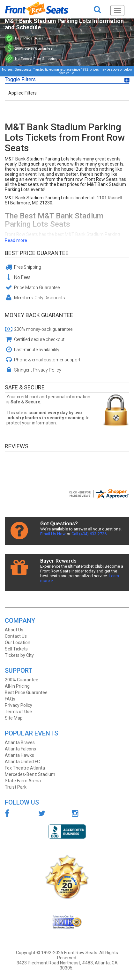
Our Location (18, 643)
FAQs (10, 699)
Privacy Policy (19, 705)
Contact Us (16, 636)
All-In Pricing (17, 686)
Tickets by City (19, 655)
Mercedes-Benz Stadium (30, 774)
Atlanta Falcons (20, 749)
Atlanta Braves (20, 742)
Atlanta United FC (22, 762)
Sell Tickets (16, 649)
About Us (14, 630)
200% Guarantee (22, 680)
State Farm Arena (23, 781)
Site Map (14, 718)
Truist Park (16, 787)
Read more (16, 240)
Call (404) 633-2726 (89, 534)
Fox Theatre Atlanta (25, 768)
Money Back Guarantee (39, 315)
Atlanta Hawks (19, 755)
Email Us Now (53, 534)
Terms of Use (18, 712)
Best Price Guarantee (37, 253)
